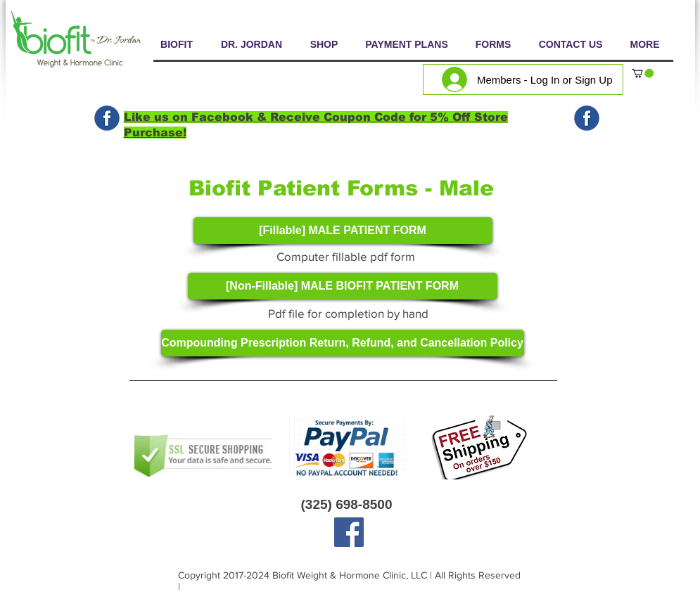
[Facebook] (349, 532)
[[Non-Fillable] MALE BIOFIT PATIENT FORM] (343, 286)
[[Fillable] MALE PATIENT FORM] (343, 231)
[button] (643, 73)
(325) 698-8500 (347, 504)
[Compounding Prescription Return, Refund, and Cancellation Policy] (343, 343)
